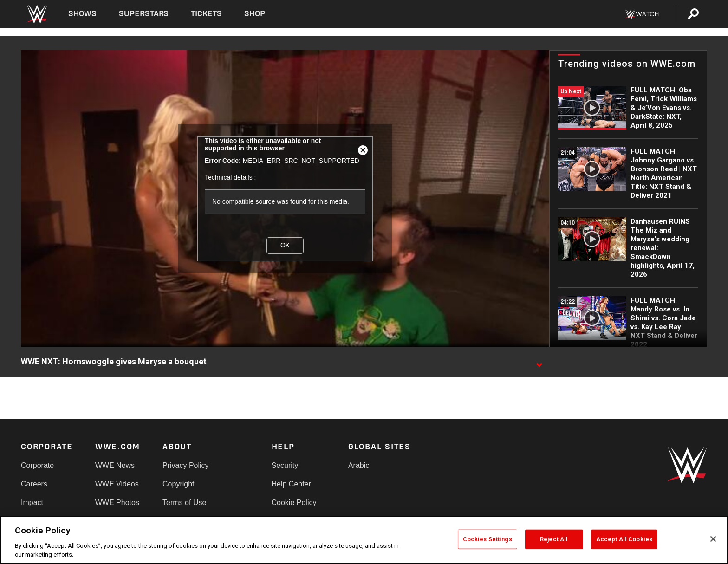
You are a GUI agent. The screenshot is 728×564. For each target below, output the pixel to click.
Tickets (206, 14)
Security (285, 465)
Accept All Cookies (624, 539)
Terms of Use (184, 502)
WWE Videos (117, 484)
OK (285, 245)
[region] (364, 540)
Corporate (37, 465)
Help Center (291, 484)
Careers (34, 484)
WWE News (115, 465)
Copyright (178, 484)
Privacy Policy (186, 465)
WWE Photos (117, 502)
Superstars (144, 14)
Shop (255, 14)
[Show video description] (539, 362)
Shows (82, 14)
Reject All (554, 539)
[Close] (713, 539)
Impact (32, 502)
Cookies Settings (487, 539)
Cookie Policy (294, 502)
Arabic (359, 465)
